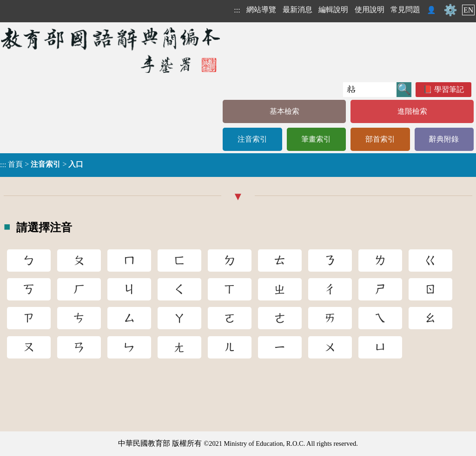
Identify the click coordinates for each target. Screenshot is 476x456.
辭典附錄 (444, 139)
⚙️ (450, 10)
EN (468, 10)
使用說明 (370, 10)
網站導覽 (261, 10)
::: (237, 10)
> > (42, 164)
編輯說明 (333, 10)
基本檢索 (284, 111)
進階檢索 (412, 111)
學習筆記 (449, 89)
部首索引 (380, 139)
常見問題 (405, 10)
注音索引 (252, 139)
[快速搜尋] (370, 90)
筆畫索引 (316, 139)
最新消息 (297, 10)
